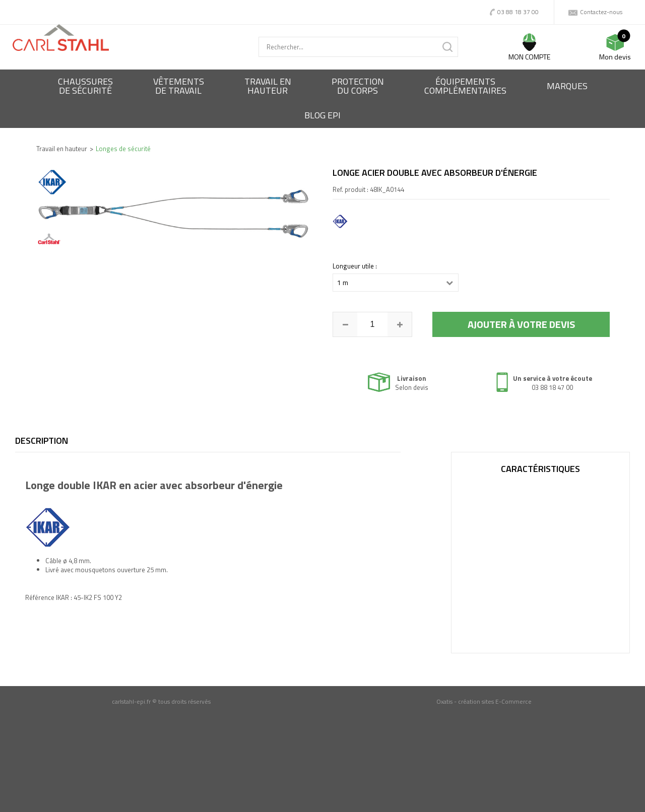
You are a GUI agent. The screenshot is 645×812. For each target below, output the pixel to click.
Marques (567, 86)
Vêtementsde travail (179, 86)
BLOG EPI (322, 115)
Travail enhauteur (268, 86)
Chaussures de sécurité (85, 86)
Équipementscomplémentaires (465, 86)
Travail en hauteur (62, 149)
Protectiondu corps (358, 86)
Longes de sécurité (123, 149)
